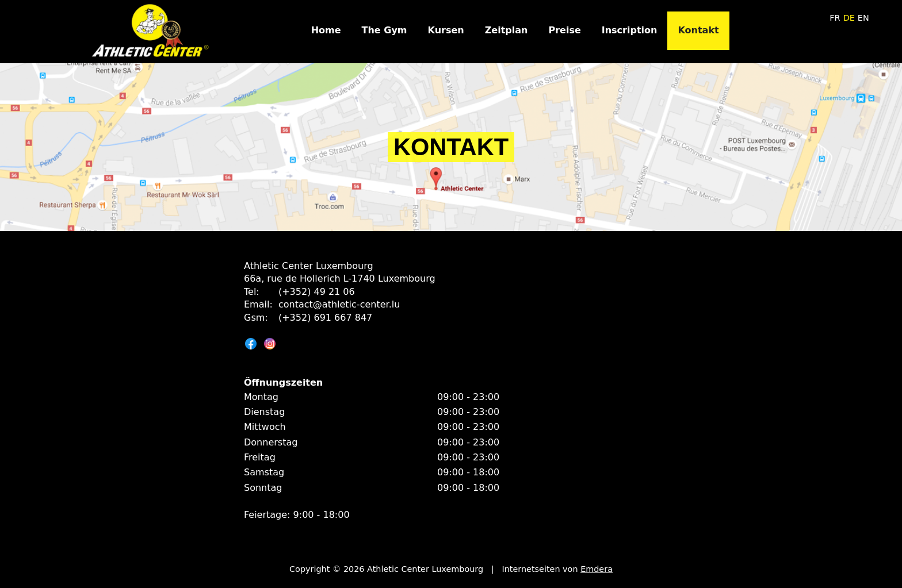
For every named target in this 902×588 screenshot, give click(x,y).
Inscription (630, 30)
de (849, 18)
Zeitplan (507, 30)
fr (835, 18)
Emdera (597, 569)
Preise (564, 30)
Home (326, 30)
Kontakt (698, 30)
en (863, 18)
